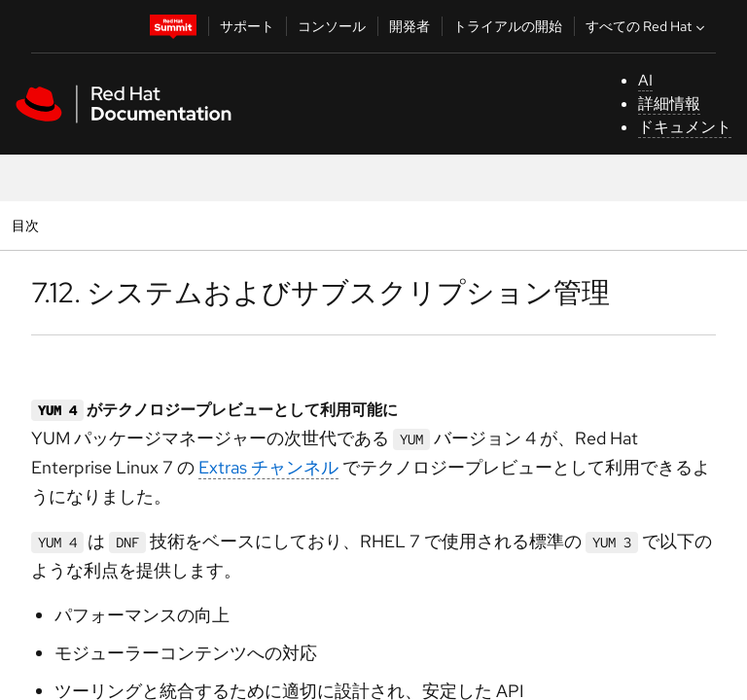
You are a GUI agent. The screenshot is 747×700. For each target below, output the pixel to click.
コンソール (332, 26)
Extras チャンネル (268, 467)
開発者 (409, 26)
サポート (247, 26)
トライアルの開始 (508, 26)
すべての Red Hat (647, 26)
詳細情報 (669, 104)
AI (645, 80)
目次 (28, 225)
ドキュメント (685, 127)
